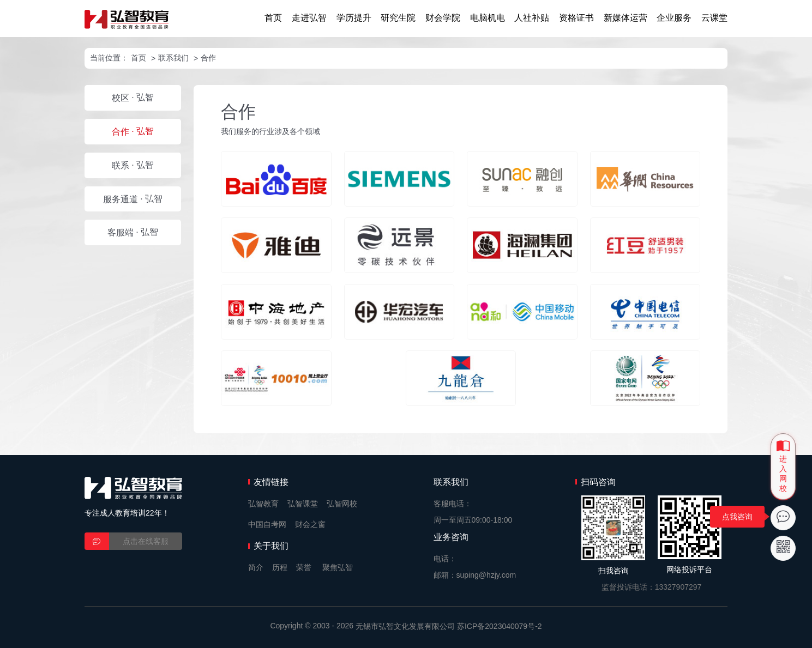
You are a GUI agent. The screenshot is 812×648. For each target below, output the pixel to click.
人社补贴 (532, 18)
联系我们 (173, 58)
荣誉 (304, 567)
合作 (208, 58)
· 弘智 (133, 98)
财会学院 (443, 18)
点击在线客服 (146, 541)
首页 (273, 18)
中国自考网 (267, 524)
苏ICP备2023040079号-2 (500, 626)
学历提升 (354, 18)
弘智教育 (263, 504)
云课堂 (714, 18)
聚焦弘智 (338, 567)
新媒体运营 (625, 18)
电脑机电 (488, 18)
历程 (280, 567)
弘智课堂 (303, 504)
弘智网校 (342, 504)
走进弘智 (309, 18)
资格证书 (576, 18)
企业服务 (674, 18)
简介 (256, 567)
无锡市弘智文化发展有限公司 (405, 626)
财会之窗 (310, 524)
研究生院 (398, 18)
